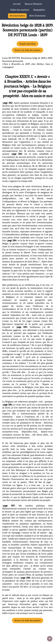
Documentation (17, 16)
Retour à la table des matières (28, 50)
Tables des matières (20, 10)
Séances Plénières (33, 4)
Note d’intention (37, 16)
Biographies (39, 10)
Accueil (17, 4)
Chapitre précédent (27, 44)
